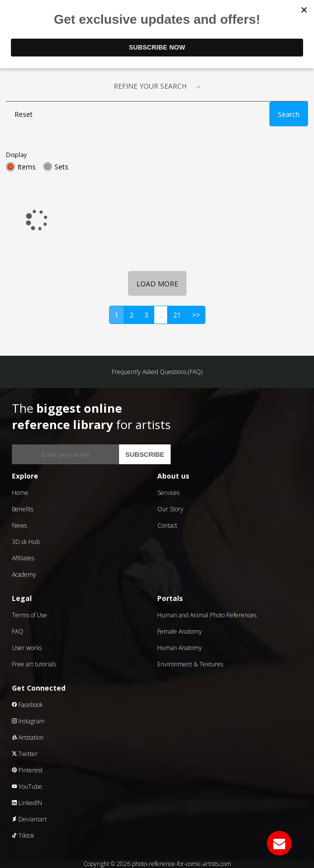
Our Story (170, 509)
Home (20, 493)
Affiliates (23, 558)
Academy (24, 574)
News (19, 525)
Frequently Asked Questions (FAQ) (157, 372)
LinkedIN (27, 803)
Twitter (25, 754)
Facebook (27, 705)
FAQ (18, 631)
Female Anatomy (180, 631)
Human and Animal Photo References (207, 615)
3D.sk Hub (26, 542)
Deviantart (29, 819)
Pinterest (27, 770)
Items (27, 167)
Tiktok (23, 836)
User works (27, 648)
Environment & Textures (190, 664)
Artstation (28, 737)
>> (196, 315)
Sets (62, 167)
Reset (24, 114)
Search (289, 114)
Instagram (28, 721)
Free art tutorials (34, 664)
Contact (167, 525)
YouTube (27, 787)
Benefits (23, 509)
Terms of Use (30, 615)
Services (168, 493)
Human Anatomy (180, 648)
